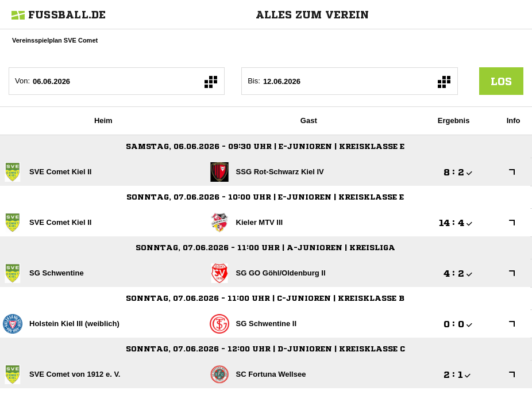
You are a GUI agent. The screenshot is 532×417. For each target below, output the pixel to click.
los (501, 81)
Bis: (254, 81)
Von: (22, 81)
